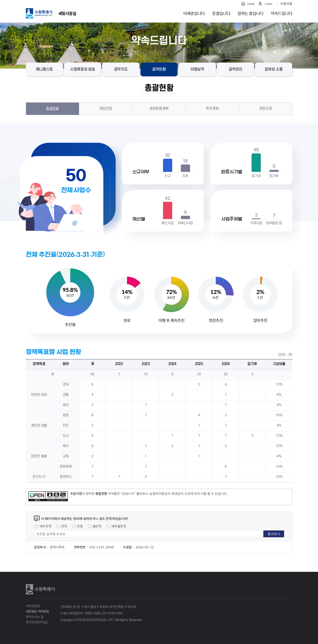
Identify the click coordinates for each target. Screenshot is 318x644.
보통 (80, 526)
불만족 (97, 526)
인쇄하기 (288, 52)
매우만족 (46, 526)
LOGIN (268, 4)
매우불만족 (119, 526)
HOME (251, 4)
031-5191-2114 (112, 613)
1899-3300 (93, 613)
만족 (64, 526)
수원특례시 (40, 589)
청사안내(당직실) (37, 622)
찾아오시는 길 (35, 617)
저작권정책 (33, 606)
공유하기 (275, 52)
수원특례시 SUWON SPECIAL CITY (67, 13)
